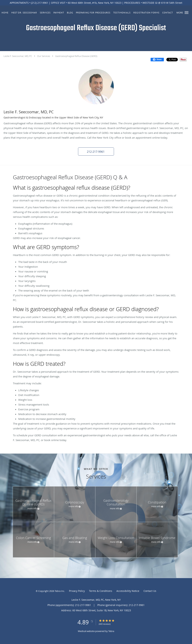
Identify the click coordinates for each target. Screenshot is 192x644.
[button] (187, 13)
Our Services (44, 56)
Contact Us (150, 591)
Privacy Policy (77, 591)
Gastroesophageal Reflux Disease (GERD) (76, 56)
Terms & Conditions (101, 591)
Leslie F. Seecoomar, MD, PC (18, 56)
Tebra (111, 631)
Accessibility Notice (128, 591)
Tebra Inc (59, 591)
